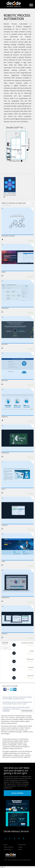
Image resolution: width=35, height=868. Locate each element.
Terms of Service (8, 847)
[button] (5, 689)
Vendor (20, 849)
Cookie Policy (22, 845)
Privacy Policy (8, 849)
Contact (20, 847)
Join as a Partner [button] (17, 793)
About (5, 845)
